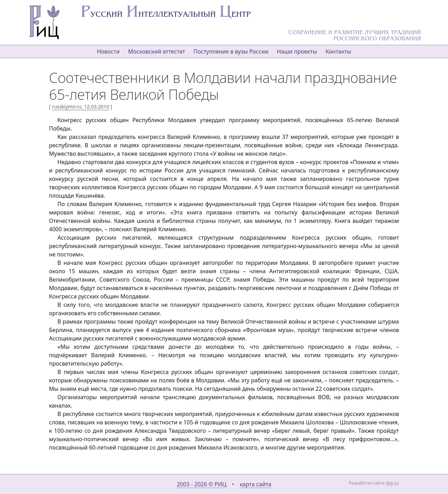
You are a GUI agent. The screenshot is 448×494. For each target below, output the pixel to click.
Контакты (338, 51)
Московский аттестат (157, 51)
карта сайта (255, 484)
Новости (108, 51)
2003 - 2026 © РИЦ (202, 484)
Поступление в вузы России (231, 51)
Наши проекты (297, 51)
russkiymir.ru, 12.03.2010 (80, 107)
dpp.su (392, 483)
